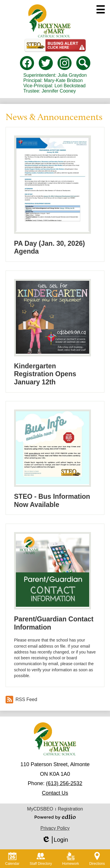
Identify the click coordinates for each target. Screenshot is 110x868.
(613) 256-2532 (64, 783)
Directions (97, 859)
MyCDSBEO (40, 809)
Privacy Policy (55, 828)
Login (55, 840)
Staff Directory (41, 859)
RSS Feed (21, 700)
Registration (70, 809)
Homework (71, 859)
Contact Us (55, 793)
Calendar (12, 859)
